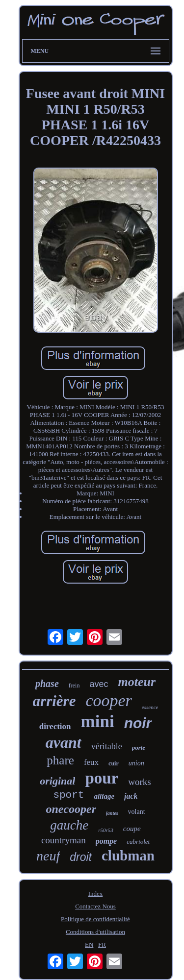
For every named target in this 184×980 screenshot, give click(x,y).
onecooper (71, 809)
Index (96, 894)
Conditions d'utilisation (95, 932)
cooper (108, 700)
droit (81, 857)
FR (102, 944)
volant (137, 812)
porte (139, 747)
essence (150, 707)
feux (91, 762)
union (136, 763)
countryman (64, 840)
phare (60, 760)
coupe (132, 829)
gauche (69, 825)
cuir (114, 763)
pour (102, 778)
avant (64, 742)
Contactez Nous (95, 906)
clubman (128, 856)
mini (98, 722)
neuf (48, 856)
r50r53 (106, 830)
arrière (54, 701)
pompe (106, 841)
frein (74, 686)
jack (131, 796)
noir (138, 723)
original (57, 781)
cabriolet (138, 842)
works (139, 782)
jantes (112, 813)
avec (99, 684)
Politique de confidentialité (95, 919)
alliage (104, 796)
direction (55, 726)
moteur (137, 682)
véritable (107, 746)
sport (68, 795)
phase (47, 684)
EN (89, 944)
